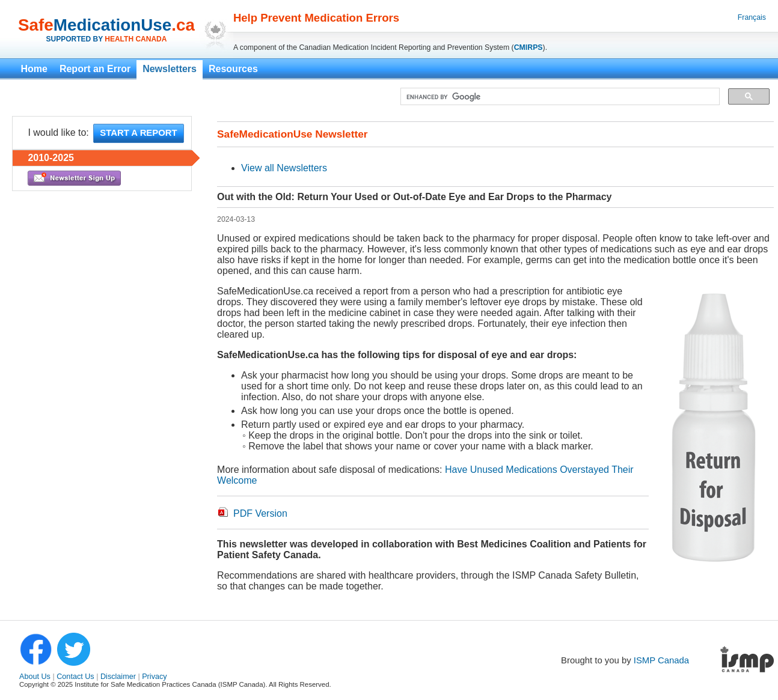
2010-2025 (51, 158)
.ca (183, 25)
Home (34, 69)
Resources (233, 69)
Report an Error (95, 69)
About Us (35, 677)
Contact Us (75, 677)
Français (752, 17)
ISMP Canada (661, 660)
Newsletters (170, 69)
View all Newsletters (284, 168)
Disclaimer (118, 677)
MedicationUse (112, 25)
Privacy (154, 677)
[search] (559, 97)
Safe (36, 25)
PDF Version (260, 513)
